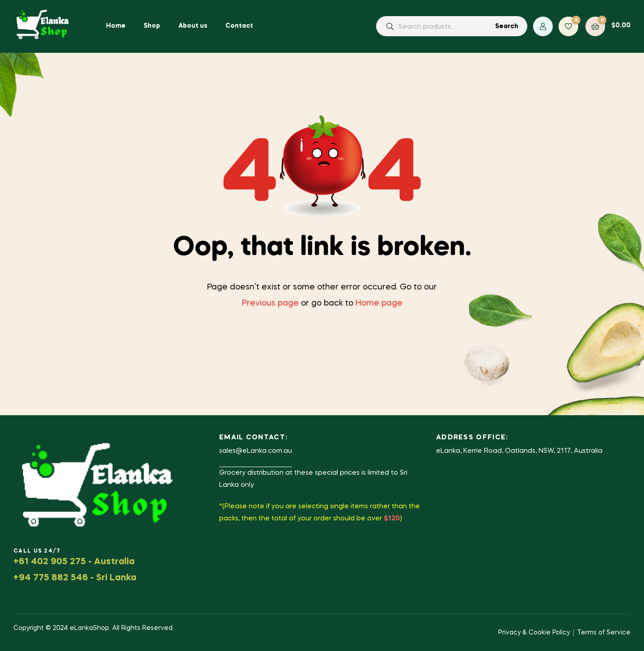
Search (507, 26)
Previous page (270, 303)
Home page (379, 303)
